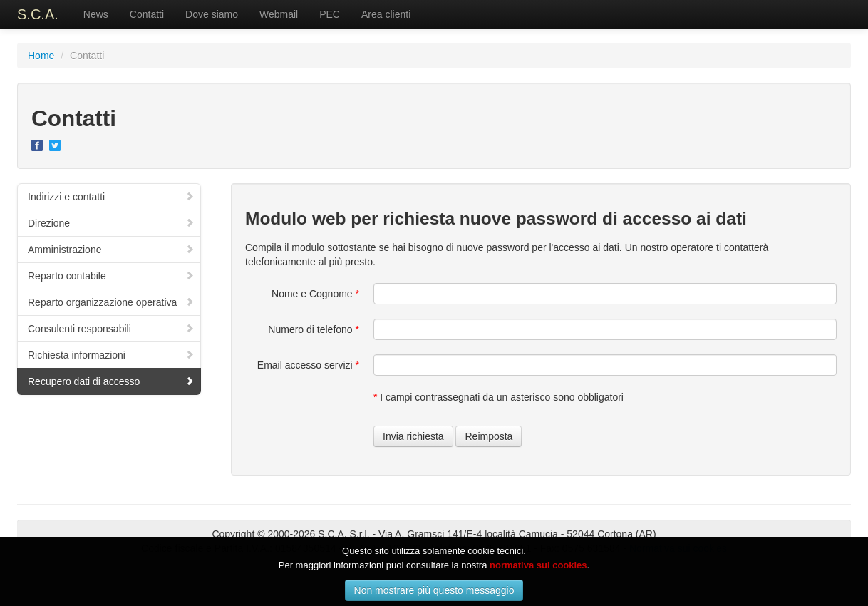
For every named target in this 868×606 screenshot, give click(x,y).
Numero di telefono (314, 329)
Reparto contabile (111, 276)
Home (41, 56)
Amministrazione (111, 250)
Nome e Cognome (315, 294)
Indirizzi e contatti (111, 197)
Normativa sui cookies (678, 548)
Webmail (279, 14)
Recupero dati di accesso (111, 381)
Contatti (147, 14)
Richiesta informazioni (111, 355)
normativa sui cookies (538, 578)
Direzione (111, 223)
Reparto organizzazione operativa (111, 302)
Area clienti (386, 14)
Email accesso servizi (308, 365)
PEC (330, 14)
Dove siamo (212, 14)
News (96, 14)
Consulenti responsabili (111, 329)
